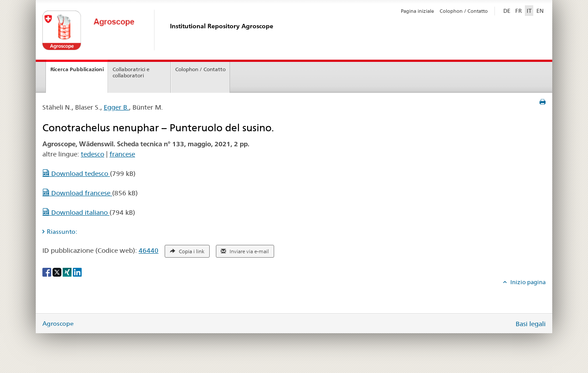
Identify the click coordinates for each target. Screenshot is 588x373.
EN (540, 11)
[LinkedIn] (77, 272)
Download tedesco (76, 173)
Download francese (77, 193)
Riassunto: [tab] (62, 232)
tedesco (92, 154)
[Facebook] (47, 272)
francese (122, 154)
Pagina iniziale (417, 11)
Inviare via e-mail (245, 251)
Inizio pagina (527, 282)
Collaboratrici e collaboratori (131, 72)
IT (529, 11)
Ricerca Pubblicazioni (77, 69)
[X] (58, 272)
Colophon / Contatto (464, 11)
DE (508, 10)
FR (518, 11)
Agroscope (58, 324)
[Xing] (68, 272)
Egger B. (116, 107)
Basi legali (531, 324)
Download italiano (76, 212)
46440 (149, 250)
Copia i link (187, 251)
